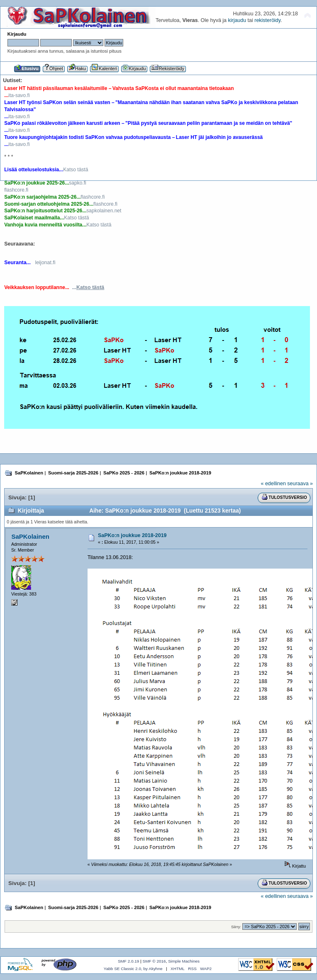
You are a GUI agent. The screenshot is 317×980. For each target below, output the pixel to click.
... (88, 287)
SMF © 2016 (154, 961)
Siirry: (236, 927)
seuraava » (300, 484)
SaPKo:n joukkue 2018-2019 (132, 535)
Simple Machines (184, 961)
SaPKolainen (30, 536)
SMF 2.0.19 (129, 961)
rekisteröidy (267, 20)
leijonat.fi (45, 263)
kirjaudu (237, 20)
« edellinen (273, 484)
